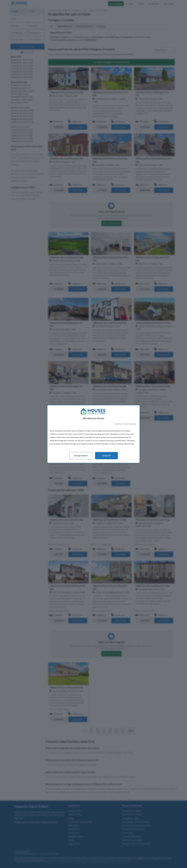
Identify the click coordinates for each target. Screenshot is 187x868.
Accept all (106, 456)
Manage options (81, 456)
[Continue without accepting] (125, 424)
